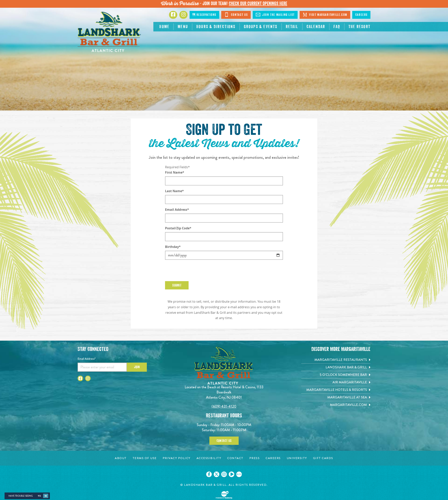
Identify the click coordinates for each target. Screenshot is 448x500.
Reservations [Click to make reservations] (204, 15)
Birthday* (173, 247)
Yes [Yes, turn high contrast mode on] (39, 496)
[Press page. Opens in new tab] (255, 458)
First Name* (175, 172)
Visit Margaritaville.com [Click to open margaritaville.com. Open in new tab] (325, 15)
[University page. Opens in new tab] (297, 458)
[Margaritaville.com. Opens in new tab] (336, 405)
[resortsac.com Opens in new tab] (359, 27)
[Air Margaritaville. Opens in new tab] (336, 382)
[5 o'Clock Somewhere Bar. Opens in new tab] (336, 375)
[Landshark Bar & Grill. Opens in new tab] (336, 367)
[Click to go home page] (109, 32)
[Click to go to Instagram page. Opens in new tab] (183, 15)
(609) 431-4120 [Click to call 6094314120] (224, 406)
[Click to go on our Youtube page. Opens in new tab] (232, 474)
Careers (361, 15)
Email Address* (177, 210)
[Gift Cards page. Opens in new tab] (323, 458)
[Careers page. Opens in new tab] (273, 458)
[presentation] (195, 270)
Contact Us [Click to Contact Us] (236, 15)
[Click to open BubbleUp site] (224, 495)
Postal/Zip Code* (178, 228)
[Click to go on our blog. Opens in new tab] (239, 474)
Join (137, 367)
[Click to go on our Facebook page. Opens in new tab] (209, 474)
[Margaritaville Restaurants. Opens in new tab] (336, 360)
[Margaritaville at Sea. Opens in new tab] (336, 397)
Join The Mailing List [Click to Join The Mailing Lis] (275, 15)
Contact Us (224, 441)
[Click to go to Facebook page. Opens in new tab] (173, 15)
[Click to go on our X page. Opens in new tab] (216, 474)
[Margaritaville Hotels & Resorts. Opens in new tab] (336, 390)
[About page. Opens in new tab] (121, 458)
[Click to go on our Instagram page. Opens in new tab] (224, 474)
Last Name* (174, 191)
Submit (177, 285)
